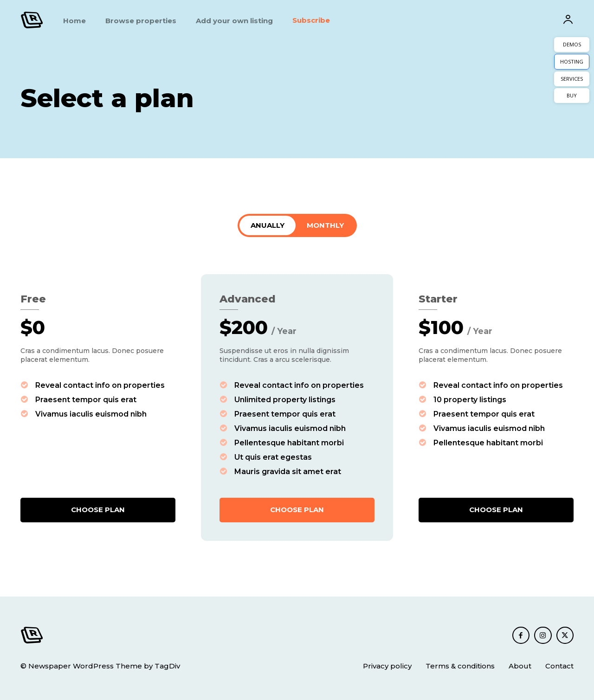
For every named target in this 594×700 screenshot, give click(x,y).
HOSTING (572, 61)
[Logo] (32, 20)
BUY (572, 95)
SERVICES (572, 79)
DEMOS (572, 44)
